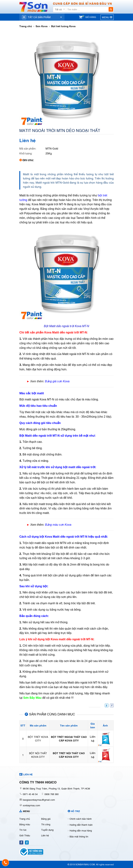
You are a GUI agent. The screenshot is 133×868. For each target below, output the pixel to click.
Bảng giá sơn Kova (57, 381)
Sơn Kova (42, 26)
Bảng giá (46, 819)
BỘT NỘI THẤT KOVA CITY (38, 755)
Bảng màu (25, 824)
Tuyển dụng (47, 830)
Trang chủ (26, 26)
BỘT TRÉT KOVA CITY (38, 738)
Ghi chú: (28, 160)
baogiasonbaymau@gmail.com (39, 800)
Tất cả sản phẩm (39, 17)
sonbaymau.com (31, 805)
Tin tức (23, 830)
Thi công (46, 824)
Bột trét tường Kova (63, 26)
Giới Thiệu (25, 835)
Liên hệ (45, 835)
